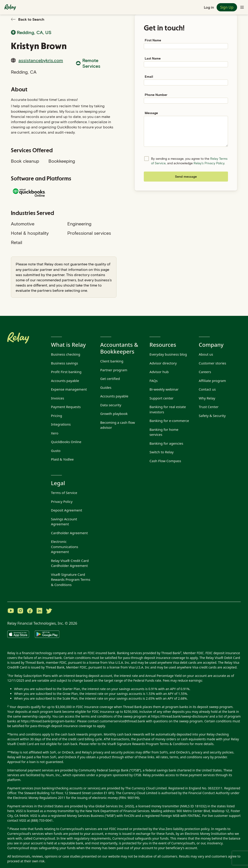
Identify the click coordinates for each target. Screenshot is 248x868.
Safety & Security (212, 416)
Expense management (69, 389)
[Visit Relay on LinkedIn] (39, 611)
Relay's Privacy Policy (209, 163)
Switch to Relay (162, 452)
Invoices (58, 398)
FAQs (154, 381)
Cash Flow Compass (165, 461)
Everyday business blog (168, 354)
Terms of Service (64, 493)
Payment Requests (66, 407)
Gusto (56, 451)
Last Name (153, 58)
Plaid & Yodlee (62, 459)
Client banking (112, 361)
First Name (153, 40)
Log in (209, 7)
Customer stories (213, 363)
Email (149, 76)
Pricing (57, 416)
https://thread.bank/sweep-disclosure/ (180, 716)
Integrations (61, 424)
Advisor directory (163, 363)
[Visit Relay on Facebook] (30, 611)
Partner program (114, 370)
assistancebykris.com (41, 60)
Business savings (65, 363)
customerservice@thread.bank (122, 721)
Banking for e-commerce (169, 421)
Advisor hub (159, 372)
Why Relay (207, 398)
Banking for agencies (166, 443)
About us (206, 354)
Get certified (110, 379)
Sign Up (227, 7)
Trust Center (209, 407)
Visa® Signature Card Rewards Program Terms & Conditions (71, 580)
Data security (111, 405)
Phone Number (156, 95)
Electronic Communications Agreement (65, 547)
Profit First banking (66, 372)
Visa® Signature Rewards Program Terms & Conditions (148, 744)
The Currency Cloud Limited (146, 788)
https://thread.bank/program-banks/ (48, 721)
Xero (55, 433)
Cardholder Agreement (69, 533)
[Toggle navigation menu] (242, 7)
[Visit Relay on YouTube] (11, 611)
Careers (205, 372)
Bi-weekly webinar (164, 389)
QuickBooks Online (66, 442)
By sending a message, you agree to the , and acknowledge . (189, 161)
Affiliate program (212, 381)
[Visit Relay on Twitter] (49, 611)
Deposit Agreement (67, 510)
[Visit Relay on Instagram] (20, 611)
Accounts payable (65, 381)
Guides (106, 387)
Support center (162, 398)
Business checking (66, 354)
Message (151, 113)
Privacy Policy (62, 501)
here (11, 811)
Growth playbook (114, 414)
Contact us (207, 389)
